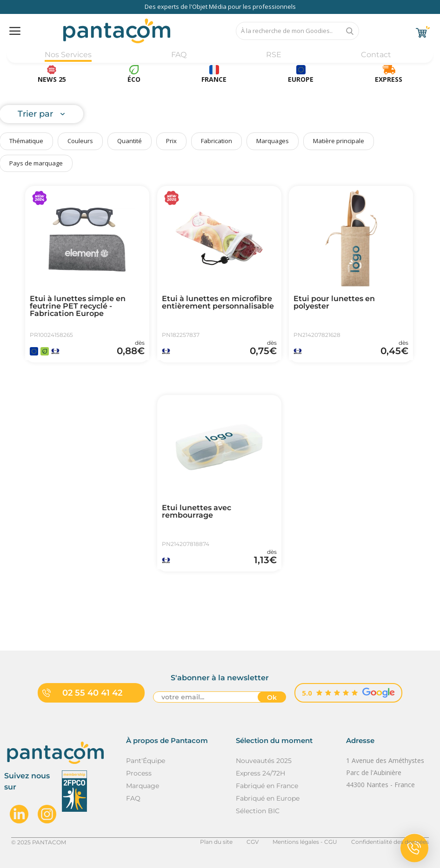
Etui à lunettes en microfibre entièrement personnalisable (218, 302)
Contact (376, 55)
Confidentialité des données (390, 842)
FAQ (179, 55)
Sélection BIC (258, 811)
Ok (272, 697)
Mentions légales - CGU (305, 842)
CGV (253, 842)
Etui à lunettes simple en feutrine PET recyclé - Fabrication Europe (78, 306)
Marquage (143, 786)
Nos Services (68, 55)
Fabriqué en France (267, 786)
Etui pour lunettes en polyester (334, 302)
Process (139, 773)
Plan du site (216, 842)
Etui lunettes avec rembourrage (197, 512)
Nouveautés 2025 (264, 761)
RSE (274, 55)
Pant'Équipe (146, 761)
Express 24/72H (260, 773)
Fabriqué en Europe (268, 798)
